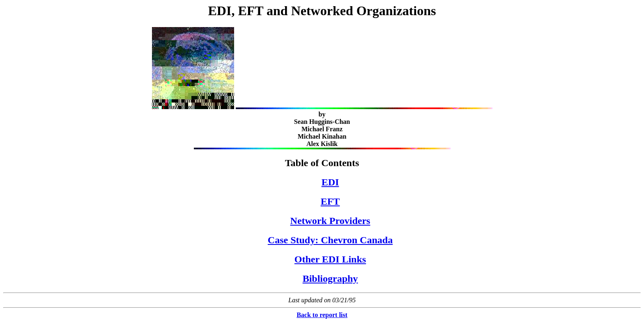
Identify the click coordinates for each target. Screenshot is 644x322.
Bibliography (330, 279)
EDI (330, 182)
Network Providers (330, 221)
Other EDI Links (330, 259)
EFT (330, 201)
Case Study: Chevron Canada (330, 240)
